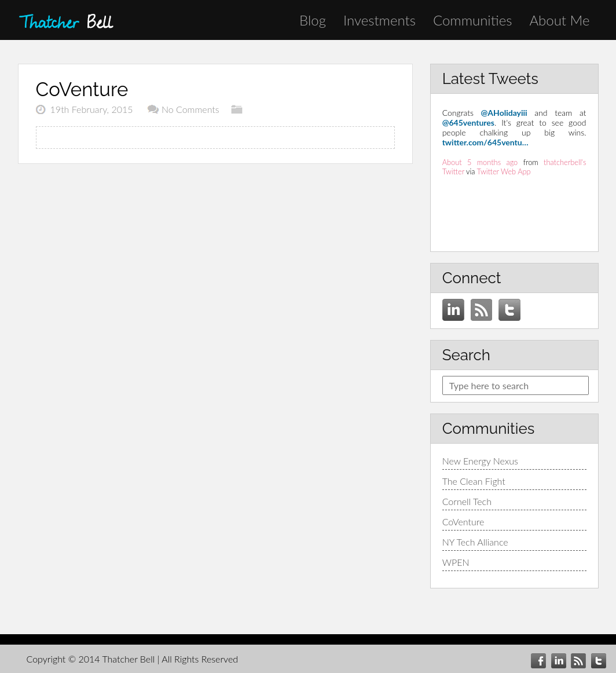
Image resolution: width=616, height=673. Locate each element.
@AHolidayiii (504, 113)
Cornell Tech (467, 501)
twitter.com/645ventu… (485, 142)
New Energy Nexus (480, 461)
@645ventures (468, 122)
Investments (379, 20)
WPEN (456, 562)
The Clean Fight (474, 481)
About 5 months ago (480, 162)
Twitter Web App (504, 171)
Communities (472, 20)
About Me (559, 20)
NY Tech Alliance (475, 542)
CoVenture (463, 522)
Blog (313, 20)
